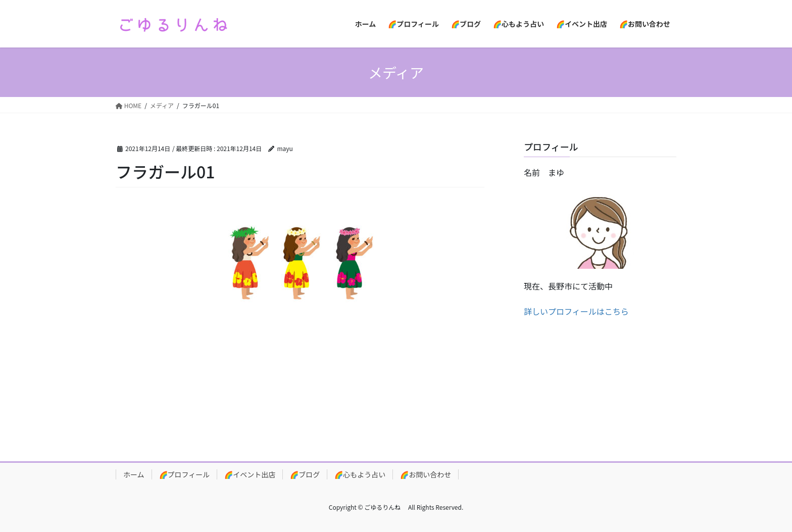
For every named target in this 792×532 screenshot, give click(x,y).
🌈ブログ (305, 474)
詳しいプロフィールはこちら (576, 311)
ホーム (134, 474)
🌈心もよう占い (360, 474)
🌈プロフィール (185, 474)
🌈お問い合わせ (426, 474)
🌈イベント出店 (250, 474)
